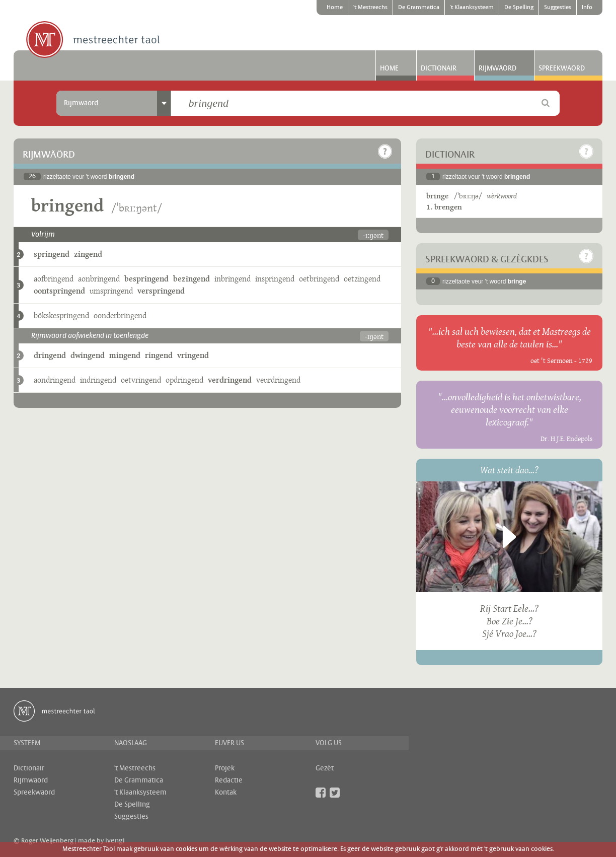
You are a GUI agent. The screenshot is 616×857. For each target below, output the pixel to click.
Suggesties (558, 8)
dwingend (88, 355)
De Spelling (519, 8)
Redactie (229, 780)
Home (335, 8)
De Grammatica (419, 8)
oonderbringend (120, 315)
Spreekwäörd (562, 68)
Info (587, 8)
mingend (125, 355)
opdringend (184, 380)
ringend (159, 355)
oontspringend (59, 291)
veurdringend (278, 380)
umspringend (111, 291)
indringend (98, 380)
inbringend (233, 279)
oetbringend (319, 279)
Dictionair (439, 68)
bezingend (191, 279)
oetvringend (141, 380)
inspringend (275, 279)
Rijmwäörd (497, 68)
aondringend (55, 380)
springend (52, 254)
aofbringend (54, 279)
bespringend (146, 279)
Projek (225, 768)
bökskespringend (61, 315)
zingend (88, 254)
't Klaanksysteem (472, 8)
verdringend (230, 380)
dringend (50, 355)
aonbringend (99, 279)
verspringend (161, 291)
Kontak (226, 793)
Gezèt (325, 768)
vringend (193, 355)
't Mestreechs (370, 8)
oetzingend (362, 279)
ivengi (115, 841)
